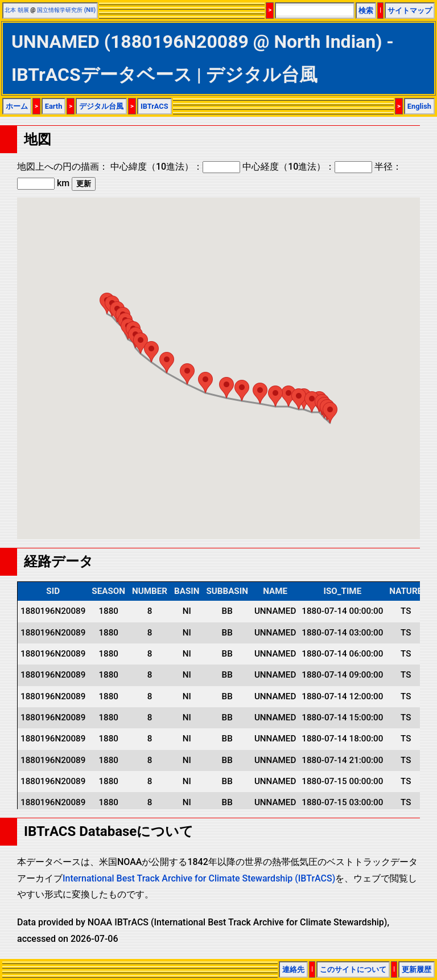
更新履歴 (417, 969)
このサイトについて (353, 969)
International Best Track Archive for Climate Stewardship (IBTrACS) (199, 878)
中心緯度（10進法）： (175, 167)
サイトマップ (410, 11)
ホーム (17, 106)
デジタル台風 (101, 106)
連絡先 (293, 969)
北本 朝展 (17, 10)
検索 (366, 11)
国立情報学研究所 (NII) (66, 10)
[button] (330, 413)
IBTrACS (154, 106)
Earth (54, 106)
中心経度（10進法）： (307, 167)
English (419, 106)
